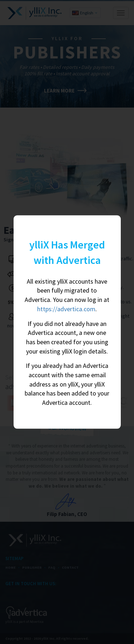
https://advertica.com (66, 309)
